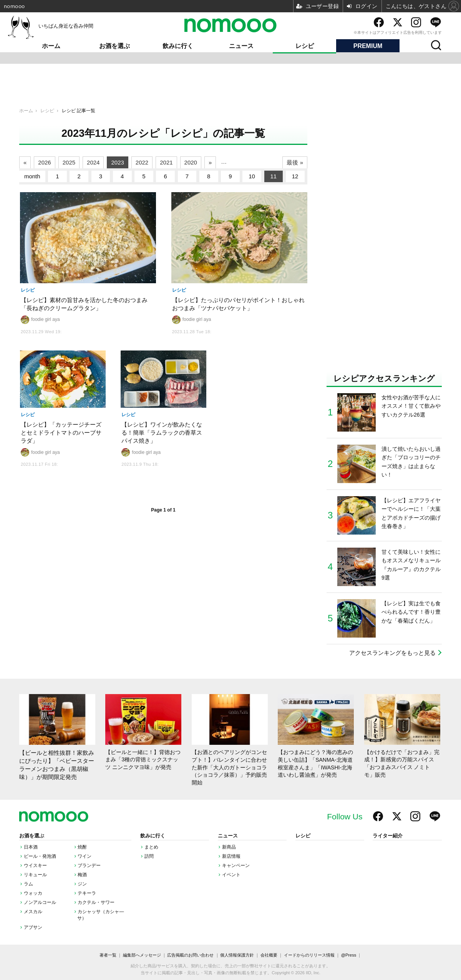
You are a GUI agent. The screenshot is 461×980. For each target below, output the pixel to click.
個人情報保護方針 (237, 955)
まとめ (151, 847)
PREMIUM (368, 46)
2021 (166, 162)
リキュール (35, 875)
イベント (231, 875)
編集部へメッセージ (142, 955)
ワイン (85, 856)
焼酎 (82, 847)
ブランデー (89, 865)
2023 (117, 162)
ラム (28, 884)
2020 (191, 162)
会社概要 (269, 955)
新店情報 (231, 856)
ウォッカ (33, 893)
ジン (82, 884)
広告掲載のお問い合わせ (190, 955)
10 (252, 176)
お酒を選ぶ (114, 46)
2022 (142, 162)
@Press (349, 955)
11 (274, 176)
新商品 (229, 847)
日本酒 (31, 847)
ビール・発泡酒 (40, 856)
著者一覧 (108, 955)
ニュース (241, 46)
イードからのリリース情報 (309, 955)
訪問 (149, 856)
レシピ (305, 46)
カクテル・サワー (96, 902)
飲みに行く (178, 46)
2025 (69, 162)
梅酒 (82, 875)
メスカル (33, 912)
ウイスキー (35, 865)
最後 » (295, 162)
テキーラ (87, 893)
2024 (93, 162)
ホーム (51, 46)
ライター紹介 (388, 836)
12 (295, 176)
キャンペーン (236, 865)
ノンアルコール (40, 902)
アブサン (33, 927)
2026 (44, 162)
